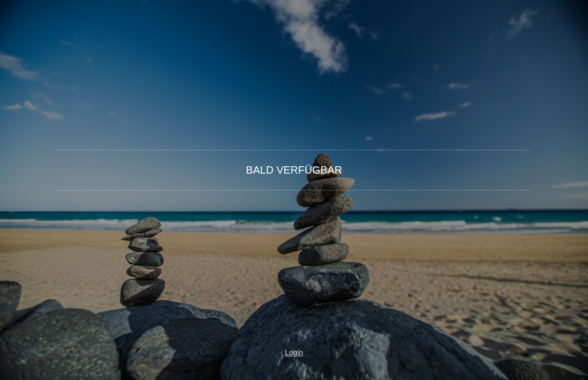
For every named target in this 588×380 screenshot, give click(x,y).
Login (294, 353)
